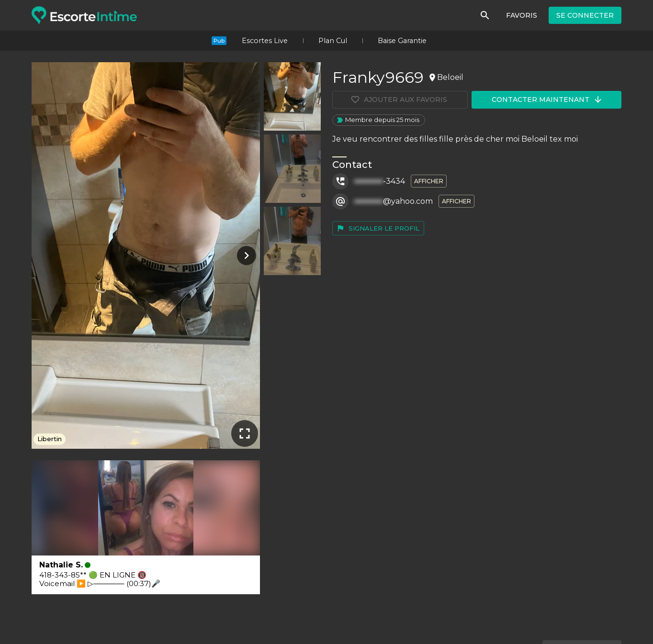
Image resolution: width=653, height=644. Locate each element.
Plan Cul (333, 41)
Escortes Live (265, 41)
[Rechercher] (485, 15)
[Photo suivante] (245, 255)
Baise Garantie (402, 41)
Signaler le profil (378, 228)
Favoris (522, 15)
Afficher (429, 181)
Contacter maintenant (547, 100)
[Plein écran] (245, 433)
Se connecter (585, 15)
